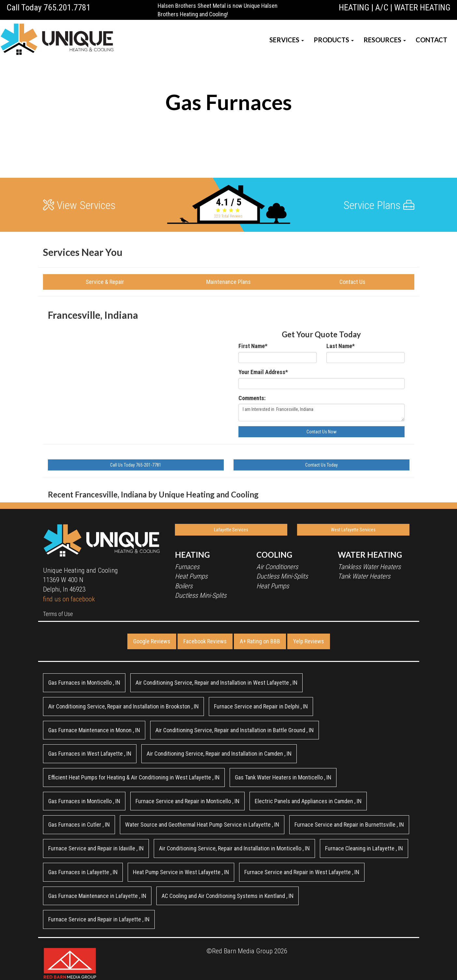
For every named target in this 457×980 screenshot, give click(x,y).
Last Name (341, 346)
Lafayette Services (231, 530)
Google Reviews (152, 641)
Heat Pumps (191, 576)
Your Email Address (263, 372)
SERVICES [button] (287, 40)
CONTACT (431, 40)
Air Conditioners (277, 567)
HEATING (354, 7)
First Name (253, 346)
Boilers (184, 586)
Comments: (252, 398)
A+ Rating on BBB (260, 641)
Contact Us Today (321, 465)
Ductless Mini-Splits (201, 595)
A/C (382, 7)
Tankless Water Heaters (369, 567)
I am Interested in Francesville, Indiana (321, 413)
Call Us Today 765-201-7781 (136, 465)
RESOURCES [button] (385, 40)
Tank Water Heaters (364, 576)
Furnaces (187, 567)
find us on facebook (69, 599)
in (84, 683)
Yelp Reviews (309, 641)
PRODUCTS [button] (334, 40)
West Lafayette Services (353, 530)
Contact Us (352, 282)
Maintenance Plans (228, 282)
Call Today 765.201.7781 (49, 7)
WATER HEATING (422, 7)
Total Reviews (228, 216)
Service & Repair (105, 282)
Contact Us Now (321, 432)
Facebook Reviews (205, 641)
